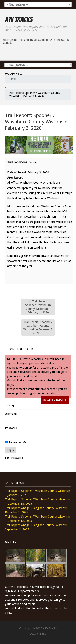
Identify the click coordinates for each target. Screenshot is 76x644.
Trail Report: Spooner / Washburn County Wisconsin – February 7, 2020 (38, 328)
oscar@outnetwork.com (40, 389)
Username (11, 414)
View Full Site (38, 634)
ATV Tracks (19, 19)
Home (12, 79)
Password (11, 428)
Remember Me (16, 442)
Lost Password (14, 458)
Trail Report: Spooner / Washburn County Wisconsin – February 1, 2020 (38, 307)
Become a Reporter (55, 400)
